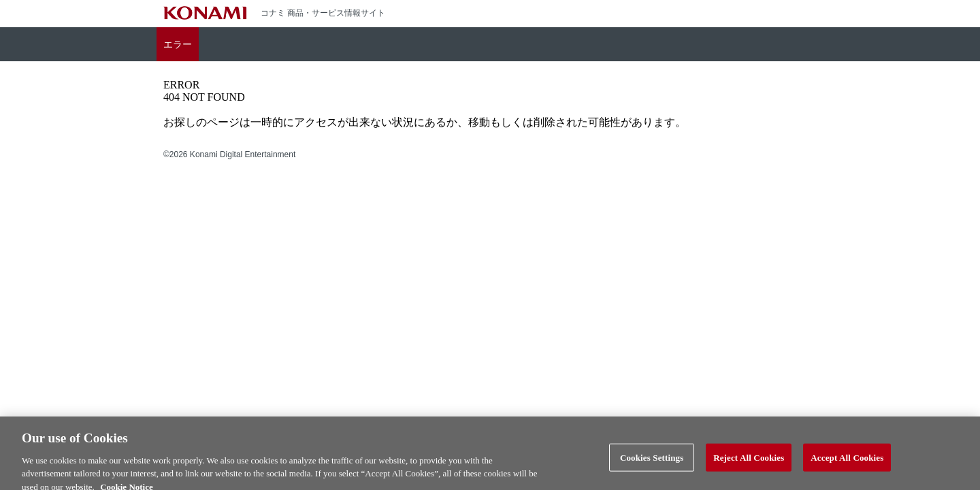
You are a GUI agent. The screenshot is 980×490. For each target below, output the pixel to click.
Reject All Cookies (749, 461)
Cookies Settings (652, 461)
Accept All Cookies (847, 461)
